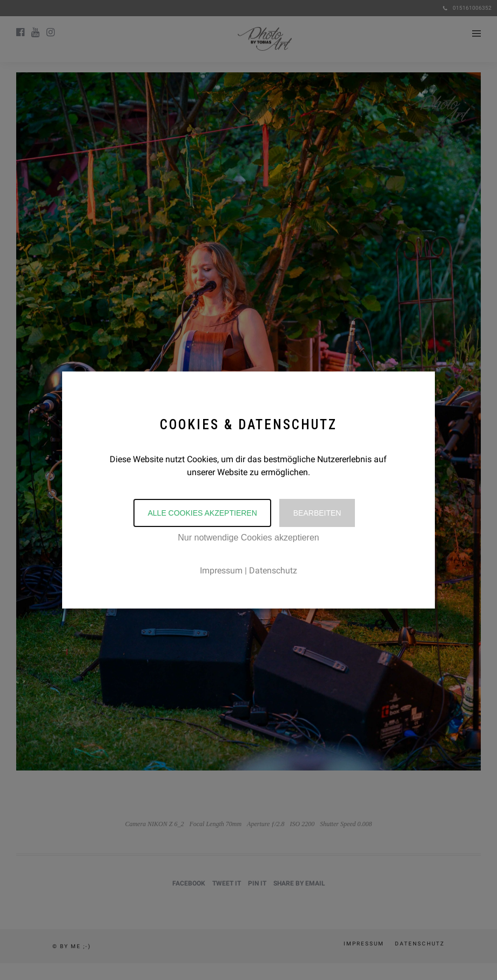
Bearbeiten (317, 513)
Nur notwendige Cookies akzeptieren (248, 538)
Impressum (221, 570)
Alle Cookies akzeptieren (202, 513)
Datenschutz (273, 570)
